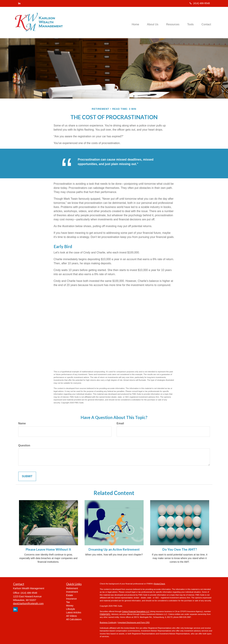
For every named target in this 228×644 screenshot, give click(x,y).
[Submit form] (27, 476)
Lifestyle (71, 609)
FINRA (103, 614)
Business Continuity (108, 622)
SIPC (108, 614)
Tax (68, 602)
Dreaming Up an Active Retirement (114, 549)
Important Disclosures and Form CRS (134, 622)
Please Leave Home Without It (48, 549)
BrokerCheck (160, 584)
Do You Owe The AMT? (180, 549)
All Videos (71, 616)
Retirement (72, 588)
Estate (70, 595)
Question (24, 445)
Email (120, 423)
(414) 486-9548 (200, 3)
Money (70, 606)
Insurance (71, 599)
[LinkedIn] (19, 3)
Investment (72, 592)
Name (22, 423)
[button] (150, 22)
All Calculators (74, 619)
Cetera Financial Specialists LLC (136, 611)
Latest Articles (74, 612)
